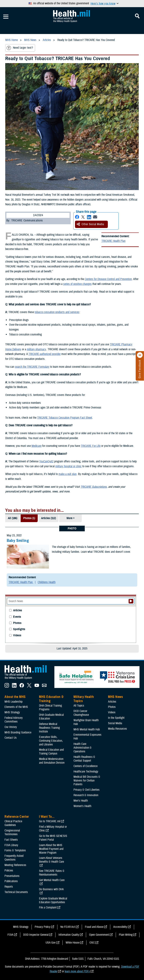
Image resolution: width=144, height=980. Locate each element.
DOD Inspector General (36, 935)
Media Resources (117, 729)
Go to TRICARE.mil (50, 821)
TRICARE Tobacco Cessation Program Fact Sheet (65, 418)
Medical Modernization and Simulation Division (52, 761)
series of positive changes (77, 284)
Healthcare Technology (86, 772)
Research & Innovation (86, 795)
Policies (9, 871)
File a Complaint (48, 908)
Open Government (99, 935)
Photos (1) (29, 518)
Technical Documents (16, 892)
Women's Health (82, 806)
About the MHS (15, 697)
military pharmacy (36, 349)
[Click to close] (140, 355)
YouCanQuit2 (46, 461)
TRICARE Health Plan (113, 241)
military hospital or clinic (68, 466)
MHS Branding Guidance (18, 732)
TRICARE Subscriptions (94, 487)
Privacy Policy (43, 927)
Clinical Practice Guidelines (13, 823)
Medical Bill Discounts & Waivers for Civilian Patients (87, 781)
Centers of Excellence (85, 766)
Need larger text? (20, 48)
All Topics (79, 706)
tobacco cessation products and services (57, 312)
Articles (18, 610)
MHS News (115, 697)
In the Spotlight (116, 718)
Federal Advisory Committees (14, 720)
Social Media (115, 723)
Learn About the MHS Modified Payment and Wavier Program (51, 849)
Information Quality (69, 935)
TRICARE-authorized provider (45, 354)
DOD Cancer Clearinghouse (81, 713)
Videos (17, 635)
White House (73, 943)
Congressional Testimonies (12, 832)
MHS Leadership (13, 702)
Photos (17, 623)
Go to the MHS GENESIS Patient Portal (53, 838)
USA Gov (51, 943)
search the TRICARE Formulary (32, 367)
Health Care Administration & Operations (82, 748)
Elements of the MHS (16, 707)
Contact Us (11, 738)
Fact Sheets (11, 840)
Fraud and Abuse (94, 927)
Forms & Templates (15, 850)
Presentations (12, 876)
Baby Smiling (18, 541)
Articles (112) (48, 518)
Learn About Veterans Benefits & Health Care (51, 860)
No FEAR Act (68, 927)
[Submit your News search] (131, 601)
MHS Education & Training (51, 699)
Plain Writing (126, 935)
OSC (92, 943)
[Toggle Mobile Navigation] (6, 17)
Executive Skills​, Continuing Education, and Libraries (51, 741)
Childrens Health (47, 582)
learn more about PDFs (77, 971)
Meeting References (15, 865)
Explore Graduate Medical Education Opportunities (53, 900)
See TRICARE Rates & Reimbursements (52, 873)
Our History (11, 727)
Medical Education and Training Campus (51, 752)
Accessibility (120, 927)
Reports (9, 887)
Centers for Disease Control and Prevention (108, 279)
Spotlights (19, 629)
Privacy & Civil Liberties (87, 790)
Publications (11, 881)
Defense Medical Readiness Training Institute (49, 728)
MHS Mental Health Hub (87, 729)
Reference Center (17, 817)
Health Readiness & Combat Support (84, 759)
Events (17, 617)
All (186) (13, 518)
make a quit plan (67, 474)
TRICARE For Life (91, 446)
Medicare (36, 446)
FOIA (10, 935)
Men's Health (81, 801)
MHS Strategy (12, 712)
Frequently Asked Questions (14, 858)
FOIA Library (11, 845)
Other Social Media (90, 224)
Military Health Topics (84, 699)
